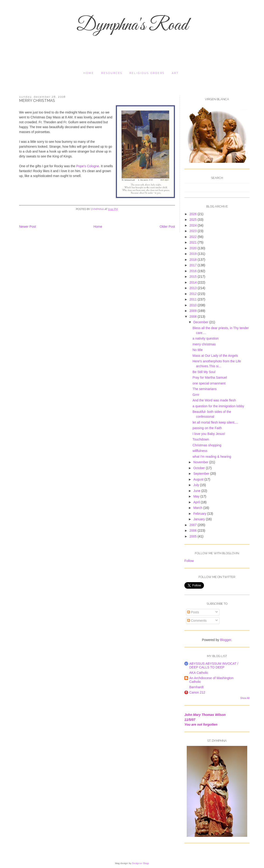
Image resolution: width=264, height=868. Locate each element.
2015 (194, 277)
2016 (194, 271)
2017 (194, 265)
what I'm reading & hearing (212, 457)
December (201, 322)
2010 (194, 305)
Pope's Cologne (88, 166)
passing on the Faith (207, 428)
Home (89, 73)
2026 (194, 214)
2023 (194, 231)
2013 (194, 288)
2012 (194, 294)
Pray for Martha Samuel (210, 377)
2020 (194, 248)
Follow (189, 561)
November (201, 462)
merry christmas (204, 344)
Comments (197, 621)
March (198, 508)
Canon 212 (197, 692)
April (197, 502)
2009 (194, 311)
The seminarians (205, 389)
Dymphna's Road (132, 26)
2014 (194, 282)
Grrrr (196, 395)
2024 (194, 225)
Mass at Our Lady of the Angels (215, 356)
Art (175, 73)
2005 (194, 536)
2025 (194, 220)
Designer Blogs (140, 863)
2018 (194, 260)
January (200, 519)
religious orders (147, 73)
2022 (194, 237)
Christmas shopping (207, 445)
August (199, 479)
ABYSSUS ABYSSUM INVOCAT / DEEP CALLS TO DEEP (214, 665)
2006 (194, 531)
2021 (194, 242)
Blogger (225, 640)
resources (112, 73)
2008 (194, 317)
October (200, 468)
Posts (193, 612)
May (197, 496)
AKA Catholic (199, 673)
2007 (194, 525)
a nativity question (206, 338)
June (197, 491)
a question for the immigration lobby (218, 406)
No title (198, 350)
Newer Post (27, 227)
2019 (194, 254)
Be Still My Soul (204, 372)
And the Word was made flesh (214, 400)
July (197, 485)
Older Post (167, 227)
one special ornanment (209, 383)
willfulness (200, 451)
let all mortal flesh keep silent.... (215, 422)
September (202, 474)
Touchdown (201, 439)
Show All (245, 698)
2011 (194, 299)
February (200, 514)
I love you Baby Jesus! (209, 434)
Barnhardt (196, 687)
